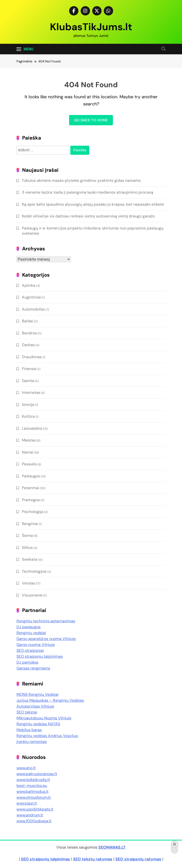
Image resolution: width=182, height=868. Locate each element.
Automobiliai (33, 309)
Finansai (29, 369)
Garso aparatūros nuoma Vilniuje (46, 639)
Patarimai (30, 488)
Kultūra (28, 416)
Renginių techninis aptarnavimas (46, 621)
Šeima (27, 535)
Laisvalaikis (32, 428)
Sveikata (30, 559)
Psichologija (33, 512)
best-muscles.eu (32, 786)
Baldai (28, 321)
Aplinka (29, 285)
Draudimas (32, 357)
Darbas (28, 345)
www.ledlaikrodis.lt (33, 780)
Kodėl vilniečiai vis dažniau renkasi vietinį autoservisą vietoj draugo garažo (88, 216)
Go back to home (91, 120)
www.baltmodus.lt (32, 791)
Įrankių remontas (32, 742)
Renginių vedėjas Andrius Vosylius (47, 736)
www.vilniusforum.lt (34, 797)
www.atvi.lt (26, 768)
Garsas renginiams (33, 668)
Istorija (28, 405)
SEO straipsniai (30, 650)
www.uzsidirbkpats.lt (35, 809)
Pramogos (31, 500)
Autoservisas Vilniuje (35, 706)
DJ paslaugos (29, 627)
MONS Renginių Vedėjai (38, 694)
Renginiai (30, 524)
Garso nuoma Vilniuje (36, 645)
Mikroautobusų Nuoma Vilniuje (44, 718)
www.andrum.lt (30, 815)
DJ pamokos (27, 662)
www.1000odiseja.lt (34, 821)
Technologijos (34, 571)
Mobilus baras (29, 730)
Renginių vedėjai (31, 633)
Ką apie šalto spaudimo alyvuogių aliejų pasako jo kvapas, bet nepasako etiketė (93, 204)
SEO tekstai (27, 712)
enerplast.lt (27, 803)
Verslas (29, 583)
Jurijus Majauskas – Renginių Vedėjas (50, 700)
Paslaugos (31, 476)
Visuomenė (32, 595)
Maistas (29, 440)
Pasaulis (29, 464)
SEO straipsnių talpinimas (40, 656)
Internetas (31, 392)
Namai (28, 452)
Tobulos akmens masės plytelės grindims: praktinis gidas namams (81, 180)
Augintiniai (31, 297)
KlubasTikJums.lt (91, 27)
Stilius (27, 548)
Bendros (29, 333)
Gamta (28, 381)
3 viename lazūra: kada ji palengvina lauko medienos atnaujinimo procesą (88, 192)
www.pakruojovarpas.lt (37, 774)
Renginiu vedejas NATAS (38, 724)
